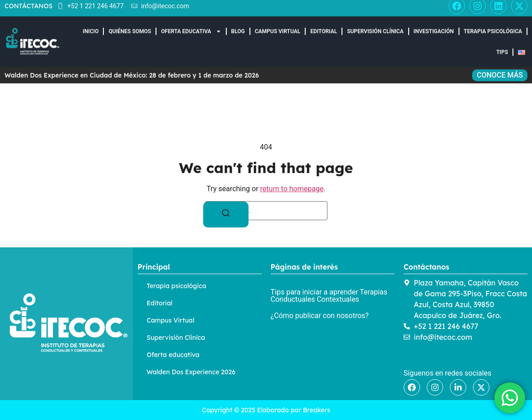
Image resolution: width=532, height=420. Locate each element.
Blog (238, 24)
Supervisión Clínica (375, 24)
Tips (502, 45)
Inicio (91, 24)
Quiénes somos (130, 24)
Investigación (434, 24)
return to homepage (292, 189)
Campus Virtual (278, 24)
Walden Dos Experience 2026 (191, 372)
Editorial (324, 24)
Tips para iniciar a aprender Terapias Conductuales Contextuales (329, 296)
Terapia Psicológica (493, 24)
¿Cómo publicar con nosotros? (320, 316)
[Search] (226, 215)
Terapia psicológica (176, 286)
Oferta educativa (191, 24)
